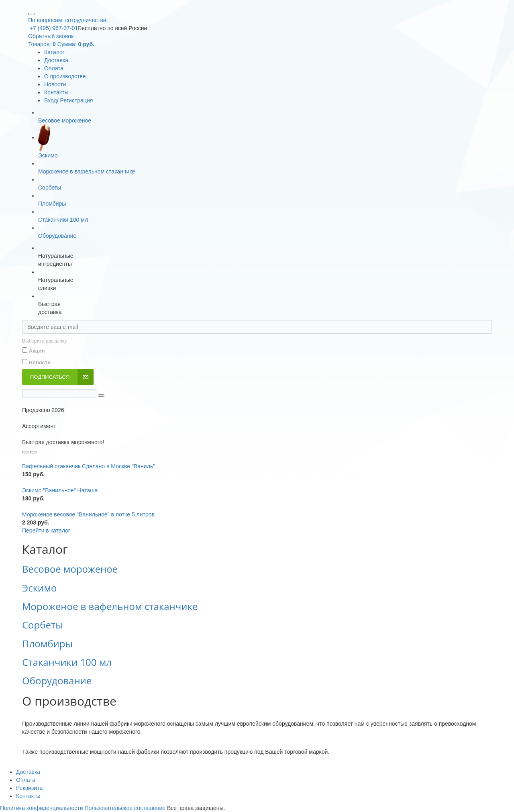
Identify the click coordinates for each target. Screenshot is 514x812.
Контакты (56, 92)
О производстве (65, 76)
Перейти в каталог (46, 530)
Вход (51, 100)
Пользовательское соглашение (125, 808)
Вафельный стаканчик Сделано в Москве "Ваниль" (89, 466)
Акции (37, 351)
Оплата (54, 68)
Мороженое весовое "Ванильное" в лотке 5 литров (88, 514)
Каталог (54, 52)
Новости (55, 84)
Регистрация (76, 100)
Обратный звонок (51, 36)
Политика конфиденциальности (42, 808)
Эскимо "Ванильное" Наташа (60, 490)
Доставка (56, 60)
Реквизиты (30, 788)
